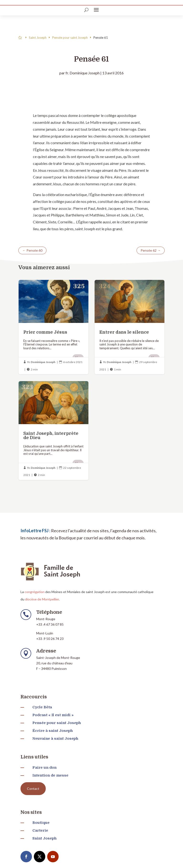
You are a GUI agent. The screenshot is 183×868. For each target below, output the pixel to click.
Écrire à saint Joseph (53, 731)
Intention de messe (50, 775)
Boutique (41, 823)
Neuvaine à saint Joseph (55, 739)
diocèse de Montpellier (42, 599)
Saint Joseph (44, 838)
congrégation (35, 592)
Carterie (40, 830)
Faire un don (44, 767)
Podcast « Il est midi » (53, 715)
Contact (33, 789)
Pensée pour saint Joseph (57, 723)
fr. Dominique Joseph (83, 73)
